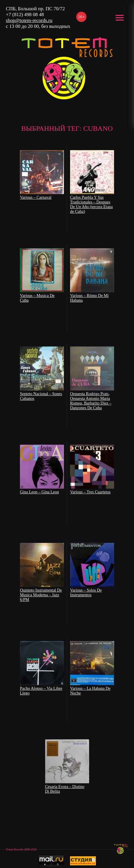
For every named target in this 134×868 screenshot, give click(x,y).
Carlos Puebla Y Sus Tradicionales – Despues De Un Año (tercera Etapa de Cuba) (91, 204)
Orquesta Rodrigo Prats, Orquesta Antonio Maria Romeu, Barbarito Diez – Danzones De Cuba (91, 401)
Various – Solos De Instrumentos (86, 593)
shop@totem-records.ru (29, 20)
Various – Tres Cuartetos (90, 492)
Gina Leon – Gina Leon (39, 492)
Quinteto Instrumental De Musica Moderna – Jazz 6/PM (41, 595)
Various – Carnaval (36, 197)
